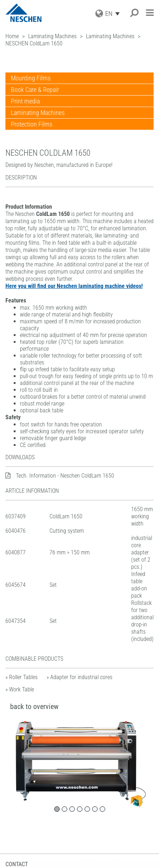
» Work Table (20, 689)
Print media (25, 101)
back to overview (34, 707)
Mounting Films (31, 78)
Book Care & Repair (35, 90)
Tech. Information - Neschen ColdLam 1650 (60, 476)
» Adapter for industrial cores (79, 677)
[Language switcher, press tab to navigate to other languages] (114, 14)
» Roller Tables (22, 677)
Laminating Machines (38, 113)
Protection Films (32, 124)
